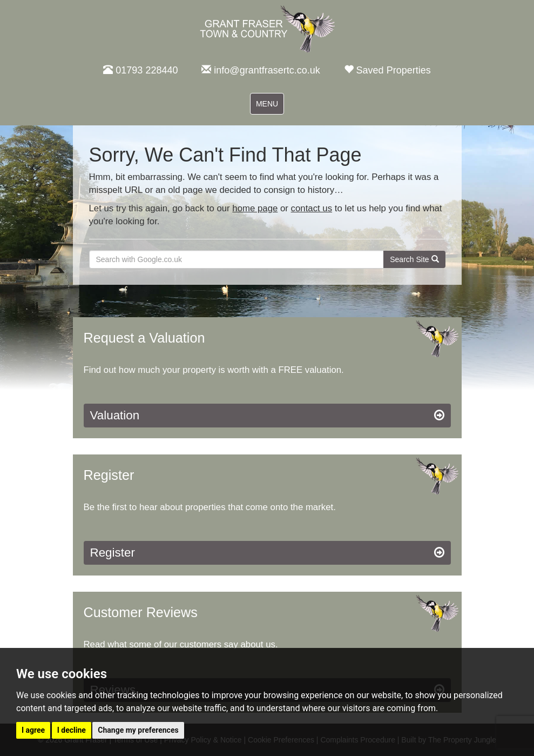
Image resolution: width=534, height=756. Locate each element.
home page (255, 208)
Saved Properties (387, 70)
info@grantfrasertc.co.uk (261, 70)
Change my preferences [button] (138, 730)
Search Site (414, 259)
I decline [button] (72, 730)
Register (267, 553)
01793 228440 (140, 70)
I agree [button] (33, 730)
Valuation (267, 416)
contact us (312, 208)
